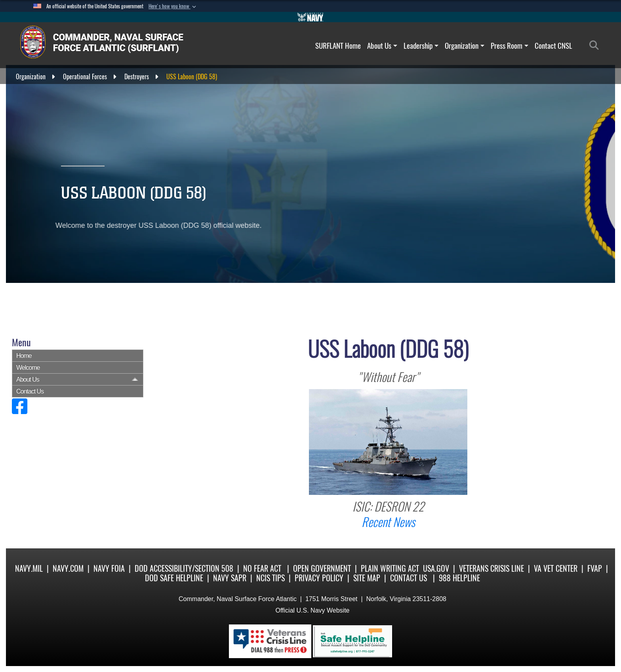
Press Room (510, 46)
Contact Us (30, 391)
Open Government (322, 568)
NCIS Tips (270, 578)
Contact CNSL (553, 46)
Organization (465, 46)
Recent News (388, 522)
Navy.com (68, 568)
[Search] (596, 46)
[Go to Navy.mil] (310, 17)
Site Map (367, 578)
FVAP (595, 568)
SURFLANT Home (338, 46)
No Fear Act (262, 568)
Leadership (421, 46)
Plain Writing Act (390, 568)
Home (24, 356)
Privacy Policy (319, 578)
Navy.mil (29, 568)
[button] (173, 6)
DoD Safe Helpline (174, 578)
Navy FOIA (109, 568)
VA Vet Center (556, 568)
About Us (382, 46)
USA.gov (436, 568)
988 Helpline (459, 578)
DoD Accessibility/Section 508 (184, 568)
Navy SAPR (230, 578)
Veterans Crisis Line (491, 568)
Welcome (28, 367)
